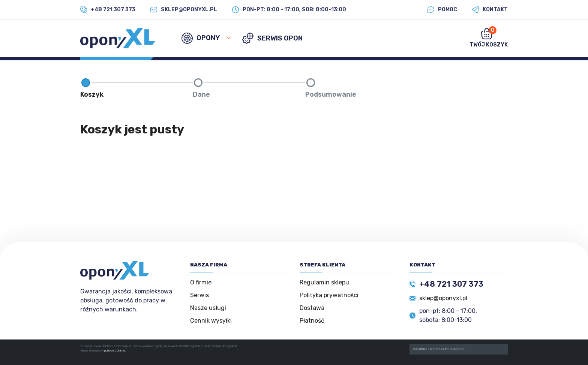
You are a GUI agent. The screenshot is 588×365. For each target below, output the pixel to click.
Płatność (312, 321)
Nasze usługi (208, 308)
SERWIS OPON (272, 38)
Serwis (199, 295)
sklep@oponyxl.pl (443, 298)
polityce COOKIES (115, 351)
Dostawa (312, 308)
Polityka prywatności (329, 295)
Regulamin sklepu (324, 282)
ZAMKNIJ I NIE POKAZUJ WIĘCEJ (439, 349)
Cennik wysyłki (211, 321)
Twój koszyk (489, 37)
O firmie (201, 282)
